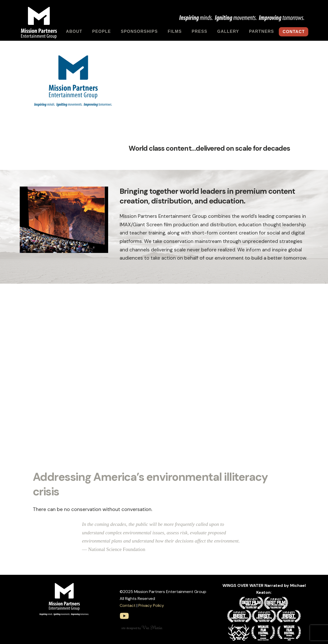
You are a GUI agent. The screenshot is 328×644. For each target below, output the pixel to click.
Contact (128, 605)
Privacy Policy (151, 605)
